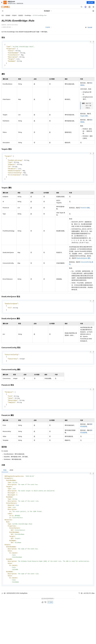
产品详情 (48, 27)
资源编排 (8, 15)
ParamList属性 (85, 210)
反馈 (50, 611)
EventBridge (28, 15)
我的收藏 (90, 27)
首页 (3, 15)
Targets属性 (84, 117)
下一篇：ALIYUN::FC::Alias (86, 602)
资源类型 (21, 15)
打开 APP (91, 2)
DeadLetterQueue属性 (83, 260)
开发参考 (14, 15)
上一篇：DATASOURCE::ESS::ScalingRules (14, 602)
